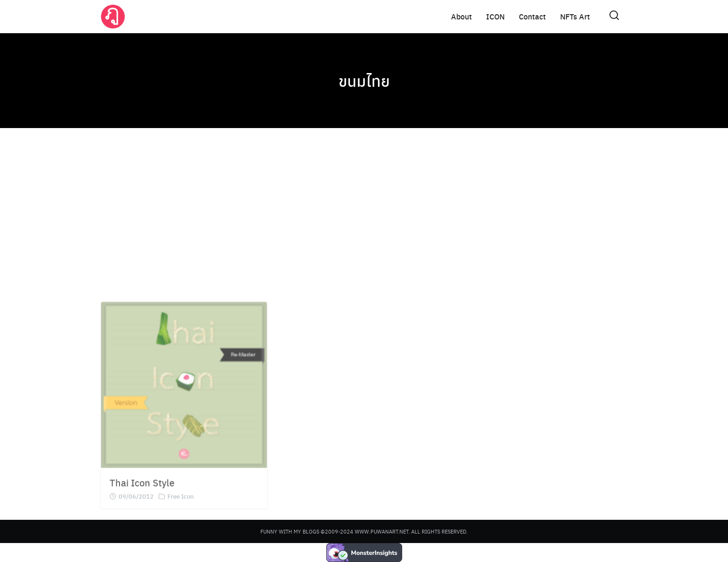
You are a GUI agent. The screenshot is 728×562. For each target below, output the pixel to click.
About (461, 16)
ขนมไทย (364, 81)
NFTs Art (575, 16)
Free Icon (181, 506)
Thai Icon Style (142, 492)
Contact (532, 16)
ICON (495, 16)
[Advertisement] (364, 209)
